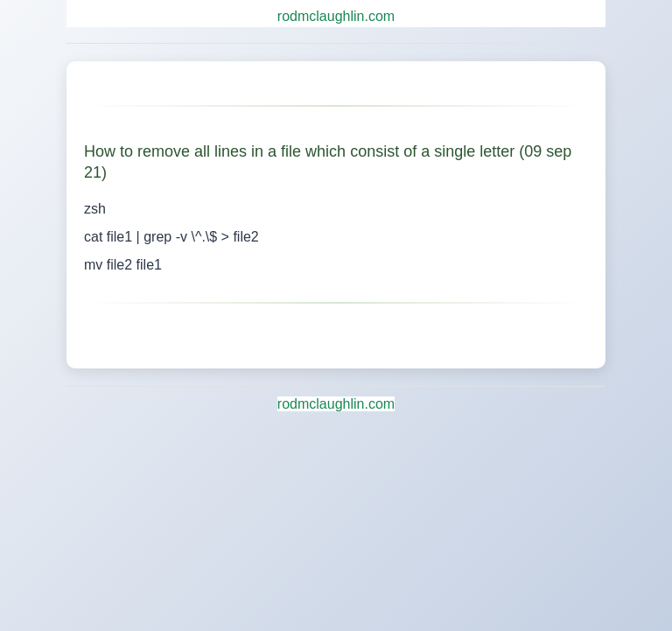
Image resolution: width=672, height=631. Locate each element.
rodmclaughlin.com (336, 16)
